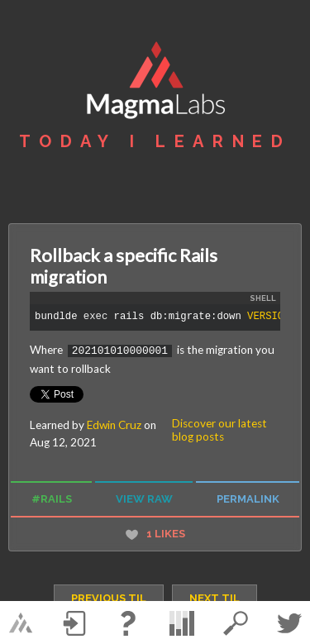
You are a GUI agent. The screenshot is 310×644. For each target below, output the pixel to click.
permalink (248, 498)
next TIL (215, 597)
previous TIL (109, 597)
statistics (182, 623)
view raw (144, 498)
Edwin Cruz (114, 424)
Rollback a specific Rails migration (124, 266)
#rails (52, 498)
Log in (74, 623)
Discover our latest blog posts (219, 429)
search (236, 623)
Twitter (289, 623)
